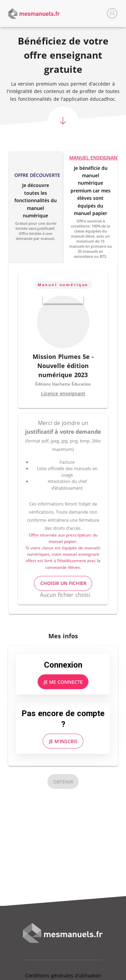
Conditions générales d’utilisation (63, 975)
